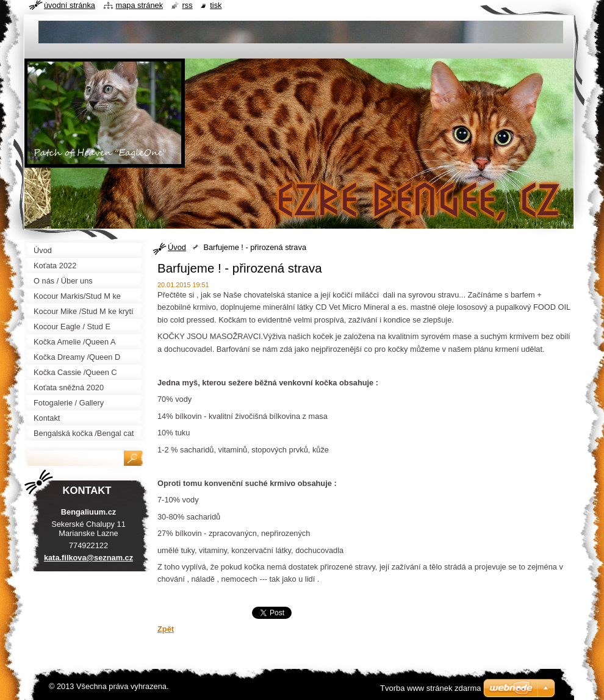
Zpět (166, 629)
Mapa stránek (140, 5)
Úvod (177, 247)
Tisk (216, 5)
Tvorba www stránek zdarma (430, 688)
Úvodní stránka (70, 5)
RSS (188, 5)
